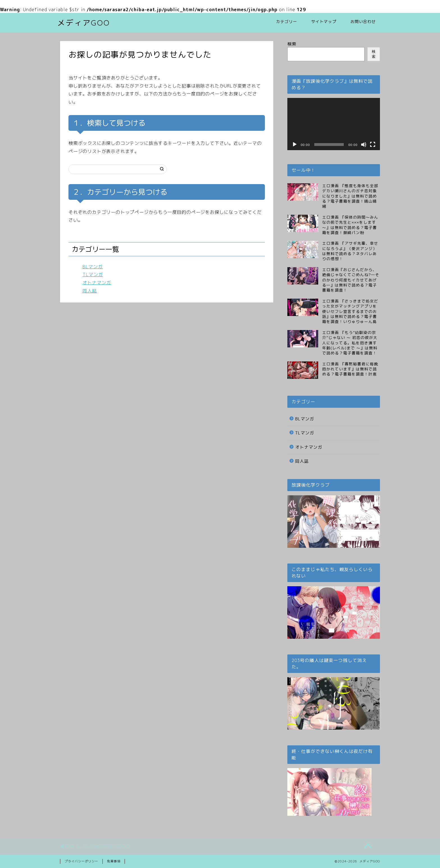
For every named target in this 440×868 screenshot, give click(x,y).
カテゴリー (287, 22)
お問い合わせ (363, 22)
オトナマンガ (97, 283)
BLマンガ (93, 267)
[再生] (295, 145)
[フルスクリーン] (373, 145)
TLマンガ (93, 274)
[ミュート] (364, 145)
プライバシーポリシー (81, 861)
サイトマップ (324, 22)
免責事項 (114, 861)
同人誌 (90, 291)
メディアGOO (84, 23)
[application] (334, 124)
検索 (292, 44)
